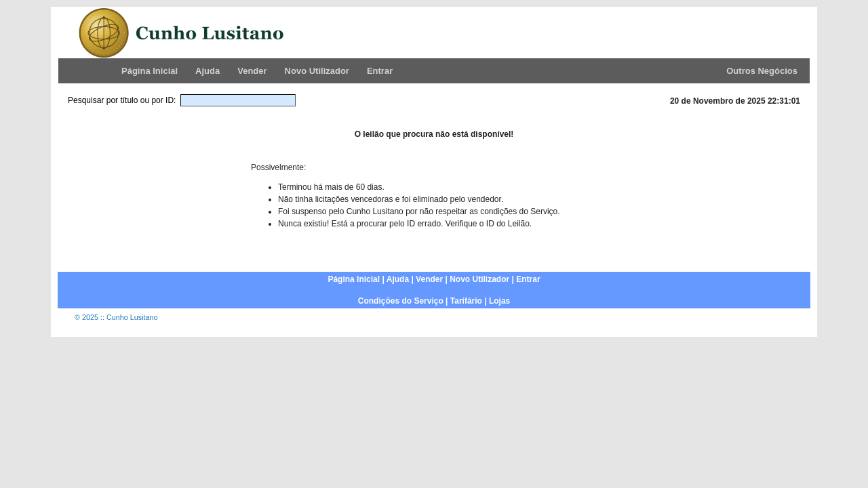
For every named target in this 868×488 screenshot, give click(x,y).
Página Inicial (150, 71)
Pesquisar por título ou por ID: (122, 100)
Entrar (380, 71)
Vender (252, 71)
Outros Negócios (762, 71)
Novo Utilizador (317, 71)
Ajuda (208, 71)
